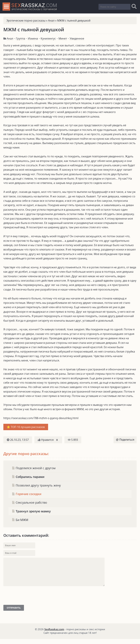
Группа (20, 38)
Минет (63, 38)
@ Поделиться (125, 440)
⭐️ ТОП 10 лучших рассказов (26, 427)
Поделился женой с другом (34, 468)
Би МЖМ (20, 520)
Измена (33, 38)
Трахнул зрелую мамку (31, 511)
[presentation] (29, 607)
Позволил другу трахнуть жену (36, 485)
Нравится (48, 440)
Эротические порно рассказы (26, 21)
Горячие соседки (27, 494)
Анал (51, 21)
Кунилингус (48, 38)
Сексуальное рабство (29, 502)
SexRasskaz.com (54, 634)
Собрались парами (28, 477)
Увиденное (77, 38)
